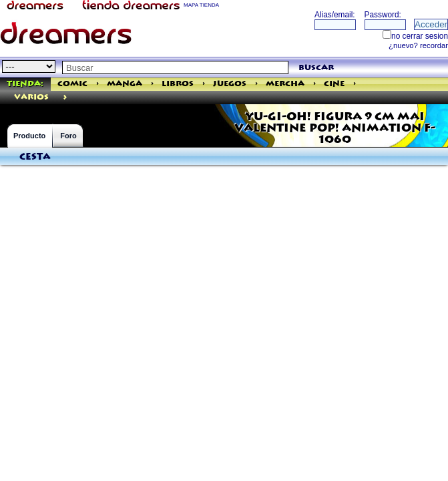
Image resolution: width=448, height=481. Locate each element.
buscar (316, 68)
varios (31, 97)
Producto (29, 136)
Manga (125, 84)
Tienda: (25, 84)
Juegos (230, 84)
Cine (334, 84)
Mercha (285, 84)
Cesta (35, 157)
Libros (178, 84)
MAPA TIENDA (201, 5)
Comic (72, 84)
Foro (68, 136)
